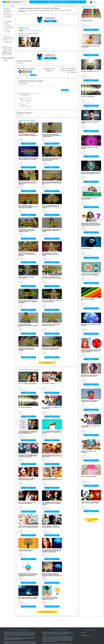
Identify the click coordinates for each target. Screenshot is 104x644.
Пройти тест (28, 144)
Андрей (58, 6)
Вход (6, 60)
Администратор (85, 330)
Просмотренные (9, 15)
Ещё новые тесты (47, 363)
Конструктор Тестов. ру (18, 2)
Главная (6, 9)
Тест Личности (65, 6)
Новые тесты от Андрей (27, 120)
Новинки (7, 13)
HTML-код (49, 71)
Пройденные (8, 17)
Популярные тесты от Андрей (29, 369)
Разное (6, 30)
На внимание (8, 21)
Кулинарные (8, 25)
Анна (83, 406)
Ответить (22, 101)
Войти (95, 2)
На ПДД (7, 32)
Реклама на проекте (85, 635)
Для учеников (8, 50)
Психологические (9, 28)
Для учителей (8, 48)
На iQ (6, 23)
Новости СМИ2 (20, 63)
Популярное (8, 11)
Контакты (83, 633)
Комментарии (8, 42)
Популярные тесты (88, 6)
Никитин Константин (86, 26)
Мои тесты (7, 36)
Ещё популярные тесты (47, 612)
